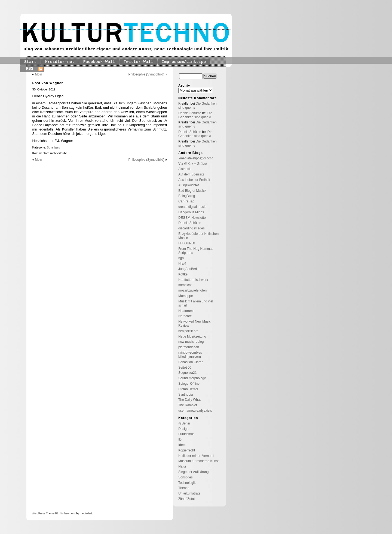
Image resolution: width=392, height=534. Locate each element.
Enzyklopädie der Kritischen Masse (198, 236)
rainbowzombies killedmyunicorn (190, 355)
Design (183, 429)
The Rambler (188, 405)
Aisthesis (185, 169)
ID (180, 439)
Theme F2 (52, 513)
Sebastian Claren (191, 362)
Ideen (182, 445)
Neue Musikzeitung (192, 336)
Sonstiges (53, 147)
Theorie (184, 488)
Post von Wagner (48, 83)
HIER (182, 263)
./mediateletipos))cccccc (196, 158)
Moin (39, 74)
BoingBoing (187, 196)
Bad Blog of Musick (192, 191)
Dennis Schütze (190, 113)
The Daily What (189, 400)
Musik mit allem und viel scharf (196, 303)
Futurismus (186, 434)
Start (30, 62)
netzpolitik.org (188, 331)
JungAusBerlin (189, 269)
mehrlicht (185, 285)
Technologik (187, 483)
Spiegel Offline (189, 384)
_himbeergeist (67, 513)
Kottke (183, 274)
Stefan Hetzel (188, 389)
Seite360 (185, 368)
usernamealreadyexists (195, 411)
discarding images (192, 228)
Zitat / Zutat (187, 499)
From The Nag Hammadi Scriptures (196, 251)
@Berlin (184, 423)
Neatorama (186, 311)
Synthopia (186, 395)
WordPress (39, 513)
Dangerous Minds (191, 212)
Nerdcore (185, 316)
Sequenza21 (187, 373)
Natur (182, 466)
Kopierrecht (187, 450)
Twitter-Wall (138, 62)
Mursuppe (186, 296)
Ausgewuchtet (189, 185)
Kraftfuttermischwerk (193, 280)
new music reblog (191, 342)
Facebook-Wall (99, 62)
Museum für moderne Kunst (198, 461)
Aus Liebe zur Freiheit (194, 180)
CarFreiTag (186, 201)
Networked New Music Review (195, 324)
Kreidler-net (60, 62)
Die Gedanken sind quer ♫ (195, 115)
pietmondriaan (189, 347)
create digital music (192, 207)
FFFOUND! (187, 243)
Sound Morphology (192, 378)
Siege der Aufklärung (193, 472)
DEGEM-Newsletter (193, 218)
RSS (30, 69)
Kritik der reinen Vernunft (196, 456)
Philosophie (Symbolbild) (146, 74)
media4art (86, 513)
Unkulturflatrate (189, 493)
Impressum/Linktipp (184, 62)
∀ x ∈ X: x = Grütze (192, 164)
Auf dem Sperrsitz (191, 174)
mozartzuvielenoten (192, 290)
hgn (181, 258)
